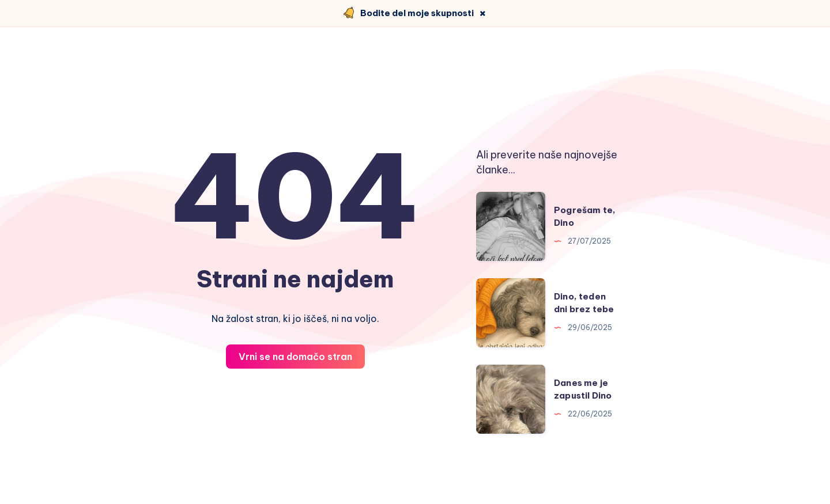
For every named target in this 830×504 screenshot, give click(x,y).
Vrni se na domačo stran (295, 357)
